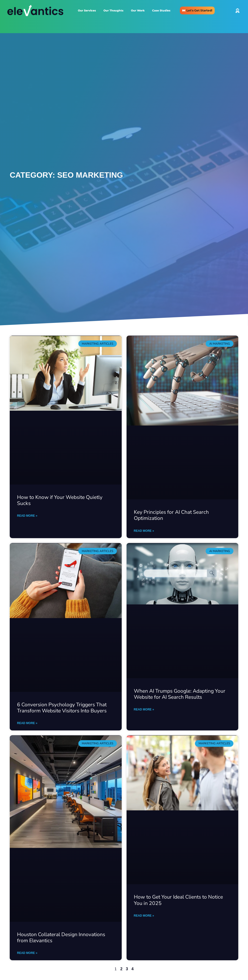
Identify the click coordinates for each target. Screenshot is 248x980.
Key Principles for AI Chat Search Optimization (171, 515)
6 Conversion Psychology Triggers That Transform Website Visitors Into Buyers (62, 708)
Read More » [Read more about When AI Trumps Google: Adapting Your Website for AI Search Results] (144, 709)
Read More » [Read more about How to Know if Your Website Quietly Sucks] (27, 516)
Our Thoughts (113, 10)
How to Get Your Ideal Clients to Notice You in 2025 (178, 900)
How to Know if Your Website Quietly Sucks (60, 500)
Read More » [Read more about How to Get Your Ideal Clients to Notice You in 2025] (144, 916)
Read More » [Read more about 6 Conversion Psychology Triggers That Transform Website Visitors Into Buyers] (27, 723)
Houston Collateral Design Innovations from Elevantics (61, 937)
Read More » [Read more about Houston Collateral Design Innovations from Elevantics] (27, 953)
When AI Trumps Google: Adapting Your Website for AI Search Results (180, 694)
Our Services (87, 10)
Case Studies (161, 10)
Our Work (138, 10)
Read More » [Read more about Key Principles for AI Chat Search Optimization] (144, 531)
